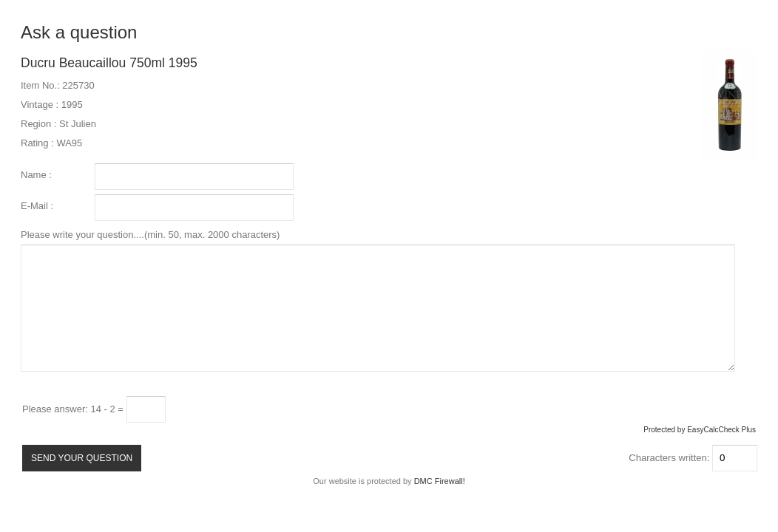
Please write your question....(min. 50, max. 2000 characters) (378, 300)
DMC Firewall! (440, 481)
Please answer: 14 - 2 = (74, 409)
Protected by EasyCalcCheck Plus (700, 430)
